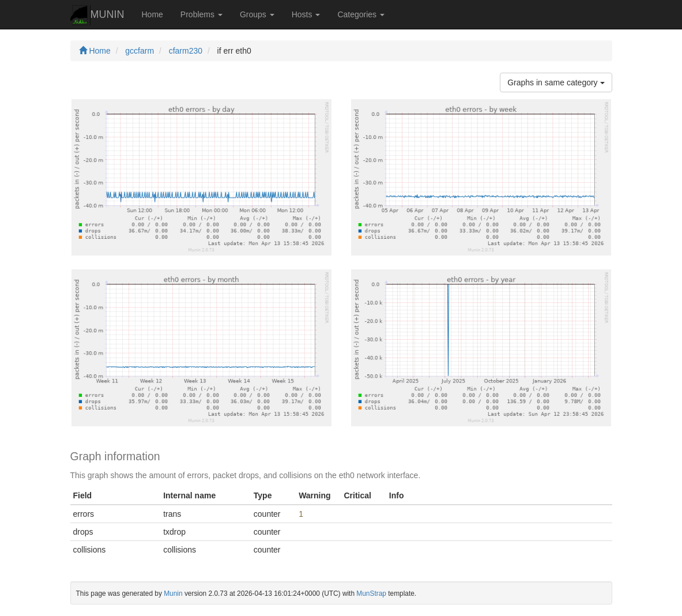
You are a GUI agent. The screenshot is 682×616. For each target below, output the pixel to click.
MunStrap (371, 594)
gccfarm (140, 51)
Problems (201, 14)
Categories (361, 14)
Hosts (306, 14)
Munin (173, 594)
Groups (257, 14)
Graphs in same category (556, 82)
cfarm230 (186, 51)
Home (152, 14)
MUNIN (97, 15)
